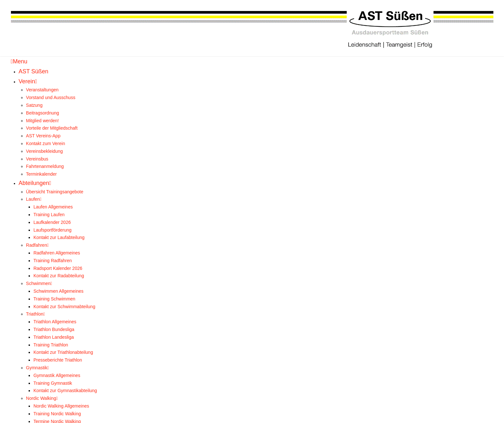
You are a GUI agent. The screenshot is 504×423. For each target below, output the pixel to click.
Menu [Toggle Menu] (19, 61)
